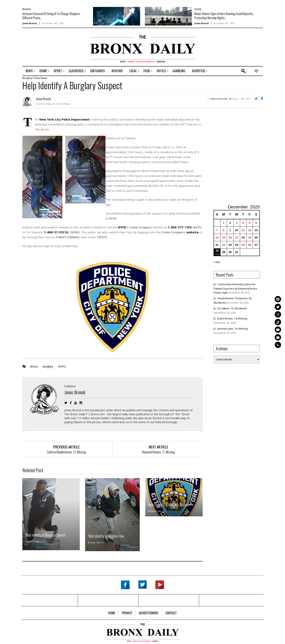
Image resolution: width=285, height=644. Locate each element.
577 (181, 227)
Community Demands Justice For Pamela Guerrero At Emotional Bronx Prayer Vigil (235, 288)
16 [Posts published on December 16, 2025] (230, 237)
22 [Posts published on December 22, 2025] (224, 245)
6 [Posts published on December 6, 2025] (256, 223)
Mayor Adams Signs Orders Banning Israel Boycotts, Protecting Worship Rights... (224, 16)
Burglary (27, 78)
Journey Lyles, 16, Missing (233, 329)
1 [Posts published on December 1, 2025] (224, 223)
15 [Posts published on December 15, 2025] (224, 237)
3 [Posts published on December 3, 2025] (237, 223)
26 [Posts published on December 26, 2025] (250, 245)
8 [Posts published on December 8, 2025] (224, 230)
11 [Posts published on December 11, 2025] (243, 230)
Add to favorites (219, 99)
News (44, 78)
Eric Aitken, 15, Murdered (232, 308)
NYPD (62, 366)
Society (198, 9)
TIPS (188, 227)
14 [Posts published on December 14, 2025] (217, 237)
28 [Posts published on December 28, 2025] (217, 251)
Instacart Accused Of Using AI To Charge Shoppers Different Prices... (51, 16)
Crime (37, 78)
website (192, 232)
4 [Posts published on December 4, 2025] (243, 223)
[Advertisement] (46, 48)
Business (27, 9)
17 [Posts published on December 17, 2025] (237, 237)
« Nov (217, 262)
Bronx (34, 366)
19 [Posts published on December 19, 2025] (250, 237)
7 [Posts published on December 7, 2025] (217, 230)
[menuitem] (29, 71)
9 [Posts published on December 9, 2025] (230, 230)
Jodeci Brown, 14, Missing (232, 318)
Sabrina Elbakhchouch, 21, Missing (66, 452)
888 (50, 232)
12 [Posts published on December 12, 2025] (250, 230)
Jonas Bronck (30, 23)
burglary (48, 366)
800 (174, 227)
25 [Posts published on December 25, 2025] (243, 245)
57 (56, 232)
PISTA (64, 232)
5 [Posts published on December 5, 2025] (250, 223)
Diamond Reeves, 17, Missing (158, 452)
